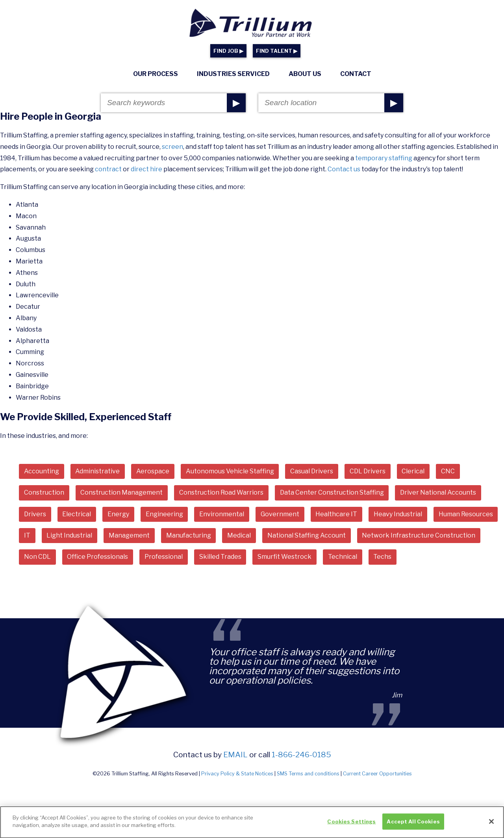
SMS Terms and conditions (308, 774)
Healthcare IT (336, 514)
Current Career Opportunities (377, 774)
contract (108, 169)
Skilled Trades (220, 557)
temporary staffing (384, 158)
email (235, 755)
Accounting (42, 471)
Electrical (77, 514)
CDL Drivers (368, 471)
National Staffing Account (307, 535)
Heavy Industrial (398, 514)
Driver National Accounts (438, 492)
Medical (239, 535)
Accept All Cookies (413, 825)
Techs (382, 557)
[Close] (491, 826)
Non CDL (37, 557)
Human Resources (466, 514)
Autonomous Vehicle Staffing (230, 471)
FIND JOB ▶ (228, 51)
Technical (343, 557)
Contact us (344, 169)
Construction (44, 492)
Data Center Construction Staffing (332, 492)
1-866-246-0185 (301, 755)
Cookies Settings (351, 825)
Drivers (35, 514)
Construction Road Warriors (221, 492)
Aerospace (153, 471)
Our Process (156, 74)
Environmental (222, 514)
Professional (164, 557)
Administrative (97, 471)
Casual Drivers (312, 471)
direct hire (146, 169)
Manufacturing (189, 535)
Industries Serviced (233, 74)
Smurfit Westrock (284, 557)
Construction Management (121, 492)
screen (172, 147)
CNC (448, 471)
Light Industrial (69, 535)
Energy (118, 514)
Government (280, 514)
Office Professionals (97, 557)
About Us (305, 74)
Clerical (413, 471)
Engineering (164, 514)
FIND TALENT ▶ (277, 51)
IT (27, 535)
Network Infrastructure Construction (419, 535)
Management (129, 535)
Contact (356, 74)
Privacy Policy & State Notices (237, 774)
